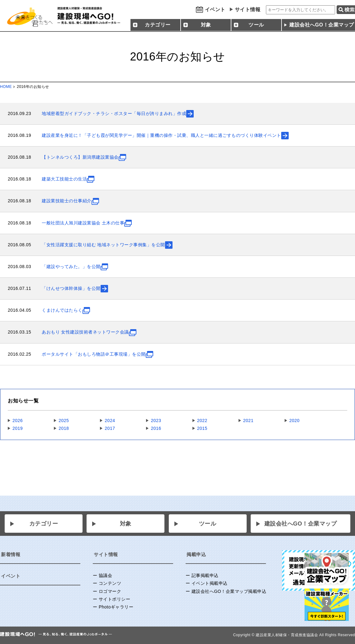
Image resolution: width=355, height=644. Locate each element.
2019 (18, 428)
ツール (208, 524)
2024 (110, 421)
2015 (202, 428)
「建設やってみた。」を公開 (71, 267)
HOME (6, 87)
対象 (126, 524)
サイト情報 (248, 10)
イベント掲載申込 (210, 583)
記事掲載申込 (205, 575)
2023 (156, 421)
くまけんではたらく (62, 310)
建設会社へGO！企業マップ (301, 524)
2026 (18, 421)
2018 (64, 428)
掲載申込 (196, 554)
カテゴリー (44, 524)
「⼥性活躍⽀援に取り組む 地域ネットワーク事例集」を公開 (103, 245)
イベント (215, 10)
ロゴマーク (110, 591)
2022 (202, 421)
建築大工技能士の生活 (64, 179)
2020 (294, 421)
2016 (156, 428)
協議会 (106, 575)
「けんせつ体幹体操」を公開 (71, 288)
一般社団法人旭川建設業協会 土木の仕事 (83, 223)
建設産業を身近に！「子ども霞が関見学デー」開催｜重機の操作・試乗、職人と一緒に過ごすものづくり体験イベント (161, 135)
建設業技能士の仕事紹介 (67, 201)
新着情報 (11, 554)
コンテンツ (110, 583)
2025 (64, 421)
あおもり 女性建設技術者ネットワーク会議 (85, 332)
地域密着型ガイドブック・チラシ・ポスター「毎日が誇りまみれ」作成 (114, 113)
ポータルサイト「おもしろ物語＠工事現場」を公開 (94, 354)
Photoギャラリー (116, 607)
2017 (110, 428)
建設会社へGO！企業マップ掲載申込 (229, 591)
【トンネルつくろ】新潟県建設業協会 (80, 157)
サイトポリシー (115, 599)
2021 (248, 421)
